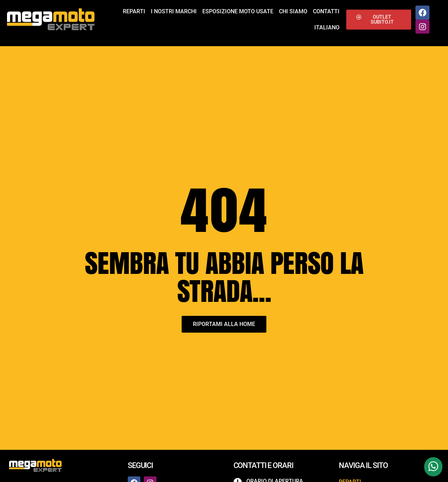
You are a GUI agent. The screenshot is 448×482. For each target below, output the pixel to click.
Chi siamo (293, 11)
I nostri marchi (174, 11)
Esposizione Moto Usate (238, 11)
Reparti (134, 11)
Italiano (327, 27)
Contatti (326, 11)
